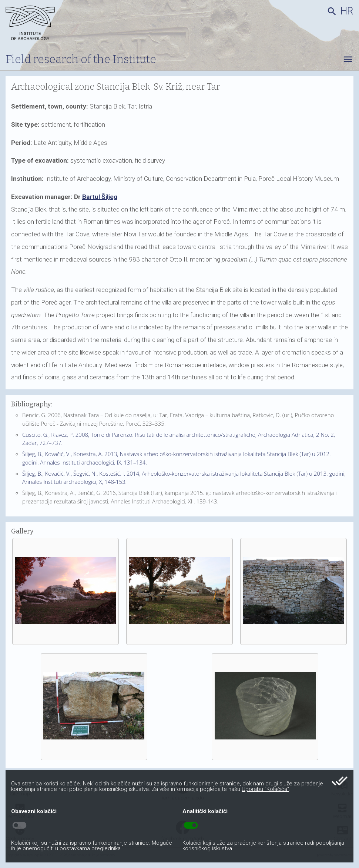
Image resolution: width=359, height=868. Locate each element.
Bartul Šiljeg (100, 197)
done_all (340, 781)
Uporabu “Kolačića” (265, 789)
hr (347, 11)
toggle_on (191, 825)
